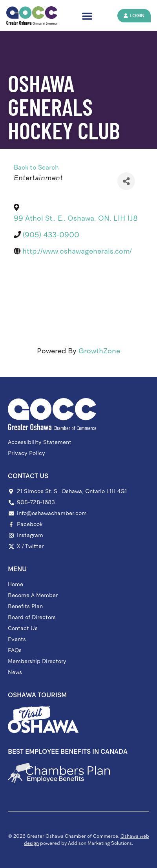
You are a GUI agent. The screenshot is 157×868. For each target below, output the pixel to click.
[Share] (126, 181)
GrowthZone (99, 351)
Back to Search (36, 167)
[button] (87, 16)
